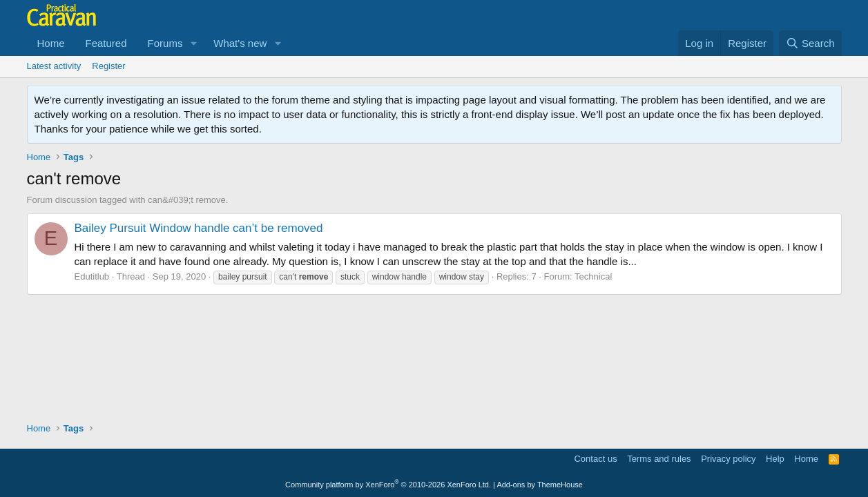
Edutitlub (92, 276)
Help (775, 459)
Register (108, 66)
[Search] (810, 43)
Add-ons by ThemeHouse (540, 485)
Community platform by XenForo (388, 485)
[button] (193, 43)
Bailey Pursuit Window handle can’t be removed (199, 228)
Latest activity (54, 66)
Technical (593, 276)
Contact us (595, 459)
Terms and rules (659, 459)
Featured (106, 43)
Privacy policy (728, 459)
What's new (240, 43)
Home (51, 43)
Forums (165, 43)
